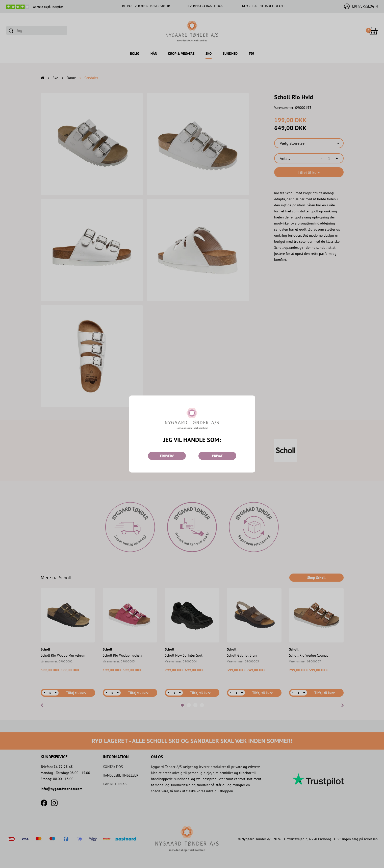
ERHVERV (167, 456)
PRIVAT (217, 456)
